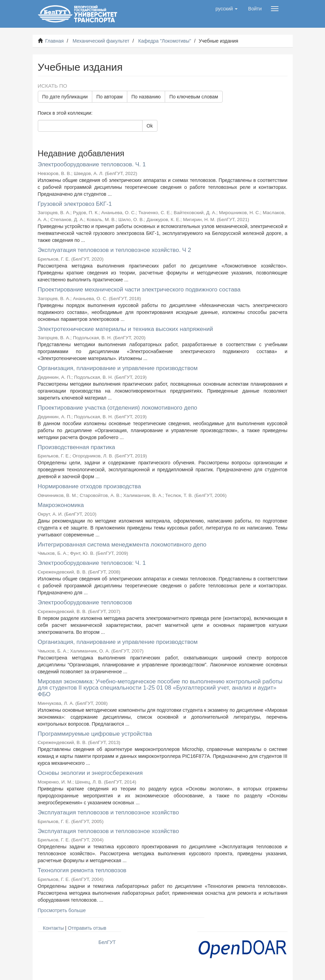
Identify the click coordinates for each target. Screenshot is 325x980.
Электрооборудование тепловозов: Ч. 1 (92, 563)
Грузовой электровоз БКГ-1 (75, 204)
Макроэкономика (61, 505)
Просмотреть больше (62, 910)
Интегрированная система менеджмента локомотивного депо (122, 545)
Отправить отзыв (87, 928)
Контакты (53, 928)
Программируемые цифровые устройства (95, 734)
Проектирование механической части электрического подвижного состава (139, 290)
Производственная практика (76, 447)
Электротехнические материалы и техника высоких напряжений (126, 329)
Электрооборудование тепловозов (85, 602)
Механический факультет (101, 41)
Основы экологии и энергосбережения (90, 773)
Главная (54, 41)
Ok (150, 126)
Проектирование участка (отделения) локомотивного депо (118, 408)
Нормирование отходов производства (89, 486)
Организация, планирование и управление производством (118, 368)
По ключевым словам (194, 97)
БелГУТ (107, 942)
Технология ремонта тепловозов (82, 870)
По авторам (110, 97)
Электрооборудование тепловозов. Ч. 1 (92, 164)
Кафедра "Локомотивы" (165, 41)
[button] (226, 9)
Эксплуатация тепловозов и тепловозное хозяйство (108, 812)
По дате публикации (65, 97)
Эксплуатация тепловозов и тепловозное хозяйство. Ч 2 (114, 250)
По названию (146, 97)
